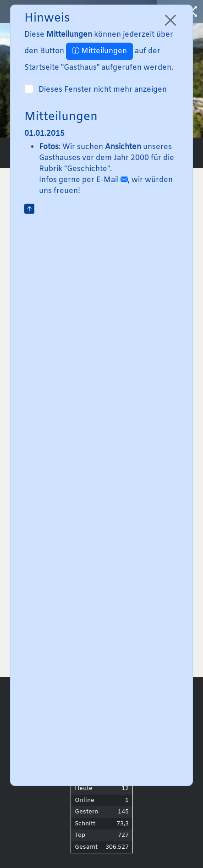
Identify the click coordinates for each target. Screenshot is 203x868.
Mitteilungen (99, 51)
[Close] (170, 20)
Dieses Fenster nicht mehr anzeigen (103, 90)
